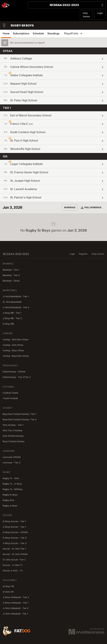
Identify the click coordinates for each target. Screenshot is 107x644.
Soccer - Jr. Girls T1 (13, 565)
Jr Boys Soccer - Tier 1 (14, 527)
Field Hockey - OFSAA (14, 372)
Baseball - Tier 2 (11, 275)
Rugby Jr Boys (10, 506)
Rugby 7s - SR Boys (13, 489)
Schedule (38, 33)
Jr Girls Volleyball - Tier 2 (16, 608)
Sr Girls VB (8, 592)
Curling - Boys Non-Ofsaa (16, 356)
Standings (53, 33)
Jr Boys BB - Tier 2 (12, 318)
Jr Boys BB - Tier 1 (12, 313)
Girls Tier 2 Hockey (13, 430)
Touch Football (10, 398)
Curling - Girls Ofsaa (13, 345)
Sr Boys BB (8, 324)
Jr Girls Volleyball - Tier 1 (15, 614)
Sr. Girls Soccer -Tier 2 (14, 560)
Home (6, 33)
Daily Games (86, 15)
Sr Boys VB (8, 586)
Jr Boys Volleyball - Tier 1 (16, 603)
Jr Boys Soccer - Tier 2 (15, 543)
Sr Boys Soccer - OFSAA (15, 532)
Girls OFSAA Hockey (13, 436)
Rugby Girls (9, 500)
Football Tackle (10, 393)
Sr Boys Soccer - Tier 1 (14, 521)
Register (83, 254)
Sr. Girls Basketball (12, 302)
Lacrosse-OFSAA (12, 457)
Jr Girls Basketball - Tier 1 (16, 296)
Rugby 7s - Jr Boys (12, 484)
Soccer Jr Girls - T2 (13, 571)
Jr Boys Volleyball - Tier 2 (16, 597)
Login (100, 13)
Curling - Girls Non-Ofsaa (16, 340)
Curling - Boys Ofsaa (13, 350)
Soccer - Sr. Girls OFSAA (15, 554)
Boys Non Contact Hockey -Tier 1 (19, 414)
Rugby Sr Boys (10, 495)
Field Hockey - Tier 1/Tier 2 (17, 377)
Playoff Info (74, 33)
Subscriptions (21, 33)
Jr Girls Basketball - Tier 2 (16, 307)
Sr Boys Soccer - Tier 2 (15, 538)
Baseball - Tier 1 (11, 270)
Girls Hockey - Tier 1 (13, 425)
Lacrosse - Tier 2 (12, 463)
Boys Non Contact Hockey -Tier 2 (20, 420)
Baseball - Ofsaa (11, 281)
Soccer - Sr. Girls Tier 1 (14, 549)
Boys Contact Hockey (14, 441)
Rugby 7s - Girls (11, 478)
